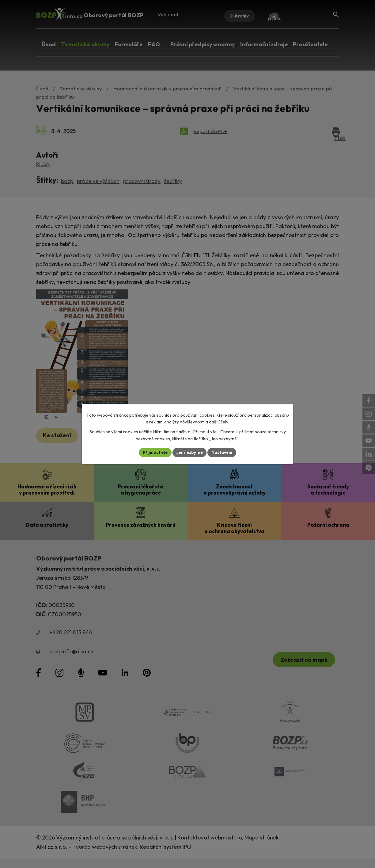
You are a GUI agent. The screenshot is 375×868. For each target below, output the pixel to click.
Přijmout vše (153, 452)
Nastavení (224, 452)
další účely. (219, 422)
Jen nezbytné (190, 452)
